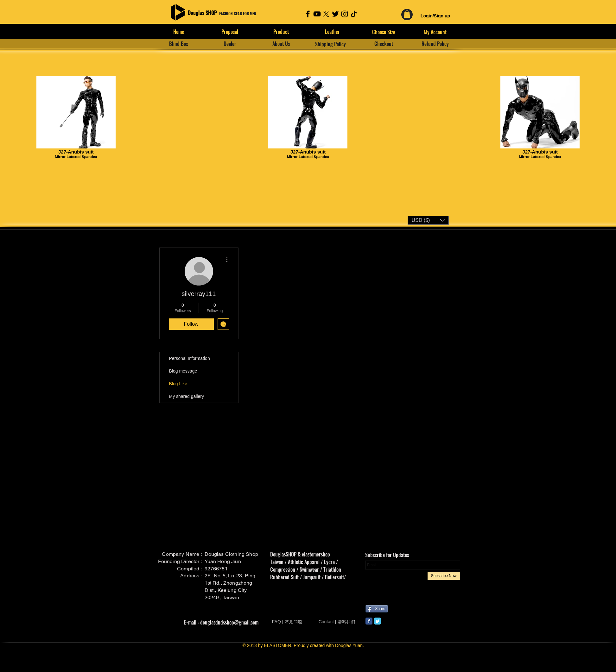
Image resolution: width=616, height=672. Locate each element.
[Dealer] (230, 44)
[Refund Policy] (435, 44)
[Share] (377, 609)
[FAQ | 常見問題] (287, 622)
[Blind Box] (179, 44)
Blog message (183, 371)
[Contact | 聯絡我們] (337, 622)
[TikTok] (354, 14)
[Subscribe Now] (444, 576)
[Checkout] (384, 44)
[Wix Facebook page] (369, 621)
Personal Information (190, 358)
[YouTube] (317, 14)
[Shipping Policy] (331, 44)
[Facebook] (308, 14)
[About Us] (281, 44)
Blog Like (178, 384)
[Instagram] (345, 14)
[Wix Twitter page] (378, 621)
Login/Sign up (435, 16)
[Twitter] (335, 14)
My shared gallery (187, 396)
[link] (407, 14)
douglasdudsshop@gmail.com (229, 622)
